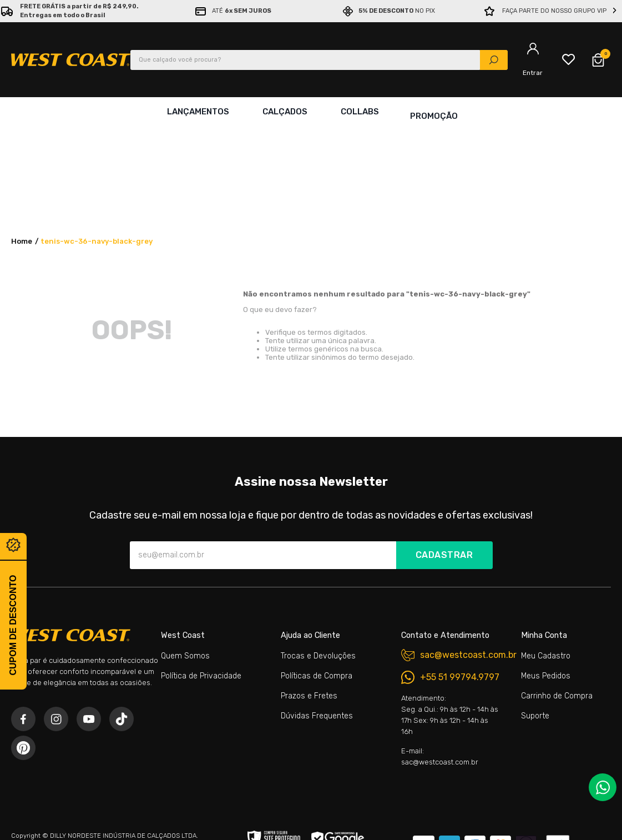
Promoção (434, 112)
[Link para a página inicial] (22, 143)
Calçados (283, 112)
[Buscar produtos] (494, 60)
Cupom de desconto (13, 625)
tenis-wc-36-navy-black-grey (97, 143)
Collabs (358, 112)
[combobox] (319, 60)
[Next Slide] (615, 11)
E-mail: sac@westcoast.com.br (440, 658)
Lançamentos (196, 112)
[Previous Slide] (7, 11)
